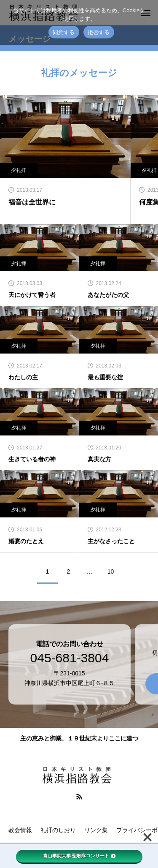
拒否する (99, 32)
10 (111, 571)
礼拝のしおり (58, 830)
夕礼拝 (98, 264)
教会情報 (20, 830)
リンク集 (96, 830)
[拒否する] (147, 22)
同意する (64, 32)
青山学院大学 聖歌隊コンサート (79, 856)
